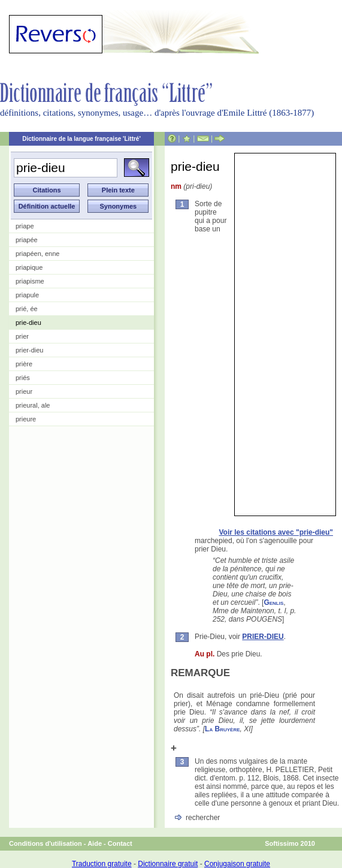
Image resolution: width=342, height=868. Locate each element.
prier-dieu (29, 350)
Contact (120, 843)
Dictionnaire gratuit (168, 864)
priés (23, 378)
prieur (24, 391)
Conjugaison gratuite (237, 864)
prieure (26, 419)
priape (25, 226)
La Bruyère (222, 729)
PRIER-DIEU (263, 637)
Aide (95, 843)
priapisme (30, 281)
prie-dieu (28, 323)
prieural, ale (33, 405)
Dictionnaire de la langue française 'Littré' (81, 139)
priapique (29, 267)
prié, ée (27, 309)
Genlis (273, 602)
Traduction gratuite (102, 864)
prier (22, 336)
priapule (27, 295)
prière (24, 364)
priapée (27, 240)
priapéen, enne (37, 254)
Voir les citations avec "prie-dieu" (276, 532)
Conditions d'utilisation (46, 843)
